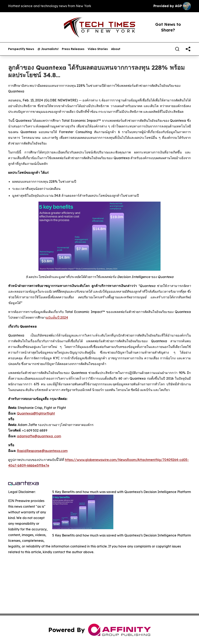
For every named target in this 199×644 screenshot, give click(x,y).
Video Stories (98, 49)
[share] (188, 49)
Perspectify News (21, 49)
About (116, 49)
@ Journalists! (48, 49)
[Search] (177, 49)
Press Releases (73, 49)
